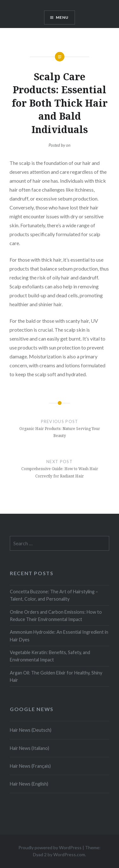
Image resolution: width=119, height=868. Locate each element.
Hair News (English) (29, 784)
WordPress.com (69, 854)
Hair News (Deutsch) (31, 730)
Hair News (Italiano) (30, 748)
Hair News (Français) (30, 766)
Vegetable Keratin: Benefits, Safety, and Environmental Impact (50, 656)
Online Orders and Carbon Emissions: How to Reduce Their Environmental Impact (56, 616)
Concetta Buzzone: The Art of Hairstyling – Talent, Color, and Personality (54, 595)
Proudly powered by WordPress (50, 847)
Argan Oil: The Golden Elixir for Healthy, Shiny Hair (56, 676)
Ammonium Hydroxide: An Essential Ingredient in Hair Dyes (59, 636)
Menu (62, 17)
